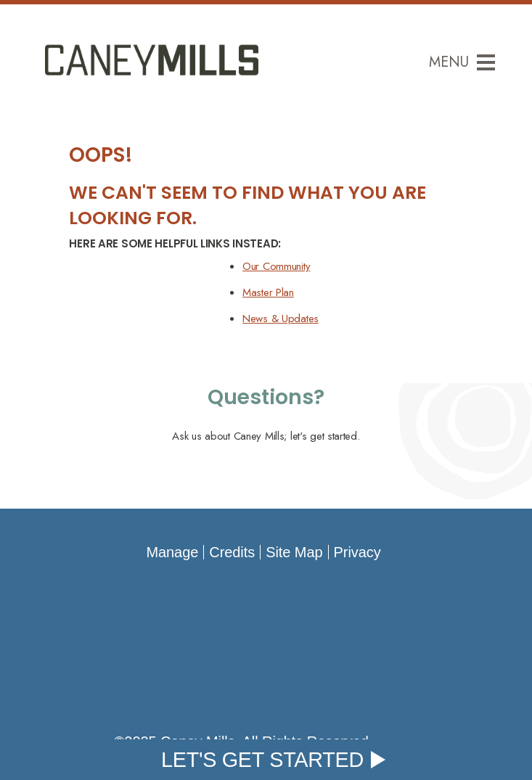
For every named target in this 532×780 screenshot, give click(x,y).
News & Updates (281, 319)
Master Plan (268, 292)
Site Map (294, 552)
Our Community (276, 266)
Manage (172, 552)
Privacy (357, 552)
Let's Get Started (262, 760)
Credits (232, 552)
